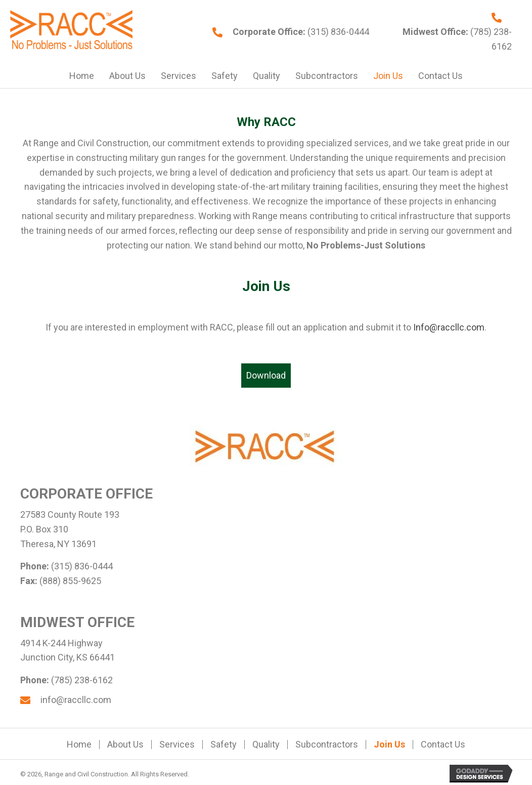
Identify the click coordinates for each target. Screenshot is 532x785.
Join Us (389, 745)
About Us (125, 745)
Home (79, 745)
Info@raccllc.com (449, 327)
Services (177, 745)
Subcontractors (327, 745)
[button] (266, 376)
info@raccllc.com (76, 700)
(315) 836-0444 (337, 32)
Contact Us (443, 745)
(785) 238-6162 (82, 680)
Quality (266, 745)
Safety (224, 745)
